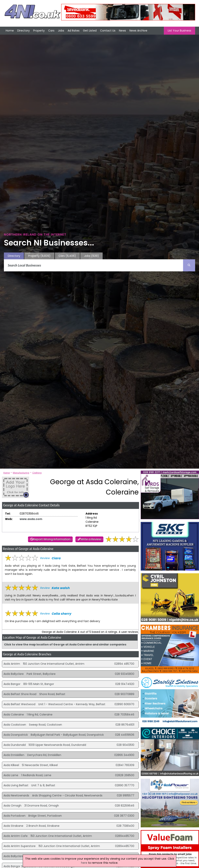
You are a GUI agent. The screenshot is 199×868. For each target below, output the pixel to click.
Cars (51, 31)
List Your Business (179, 31)
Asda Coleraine (14, 715)
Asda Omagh (12, 806)
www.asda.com (31, 519)
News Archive (138, 31)
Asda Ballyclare (14, 674)
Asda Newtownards (16, 795)
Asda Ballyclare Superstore (21, 856)
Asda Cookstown (15, 725)
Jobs (61, 31)
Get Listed (90, 31)
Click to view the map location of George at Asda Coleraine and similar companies (65, 644)
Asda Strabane (13, 826)
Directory (24, 31)
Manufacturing (21, 473)
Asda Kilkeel (11, 765)
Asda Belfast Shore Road (20, 694)
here (84, 863)
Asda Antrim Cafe (16, 836)
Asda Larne (11, 775)
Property (39, 31)
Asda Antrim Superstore (20, 846)
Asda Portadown (14, 816)
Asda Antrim (12, 664)
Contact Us (108, 31)
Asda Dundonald (15, 745)
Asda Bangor (12, 684)
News (122, 31)
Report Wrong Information (52, 539)
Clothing (37, 473)
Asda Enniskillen (14, 755)
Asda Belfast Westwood (19, 704)
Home (10, 31)
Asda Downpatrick (16, 735)
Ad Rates (74, 31)
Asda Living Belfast (16, 785)
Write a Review (91, 539)
